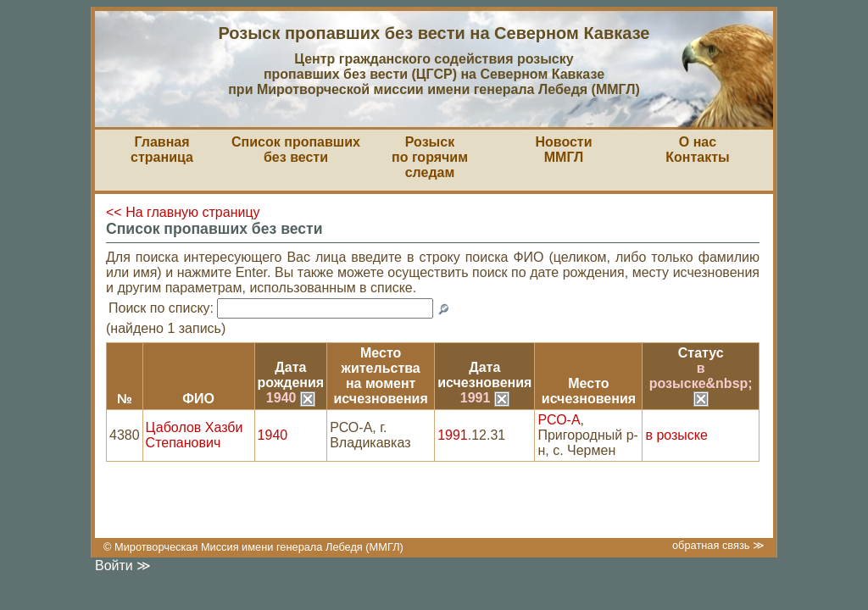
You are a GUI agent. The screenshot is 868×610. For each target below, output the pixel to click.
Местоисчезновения (589, 391)
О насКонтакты (697, 150)
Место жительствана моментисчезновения (381, 376)
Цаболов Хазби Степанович (195, 435)
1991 (485, 398)
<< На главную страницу (183, 212)
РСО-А (559, 420)
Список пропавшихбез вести (296, 150)
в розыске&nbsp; (701, 383)
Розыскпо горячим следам (430, 157)
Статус (701, 353)
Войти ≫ (123, 566)
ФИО (198, 399)
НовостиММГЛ (563, 150)
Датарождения (291, 375)
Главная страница (162, 150)
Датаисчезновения (484, 375)
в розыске (676, 435)
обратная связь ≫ (718, 545)
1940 (291, 398)
